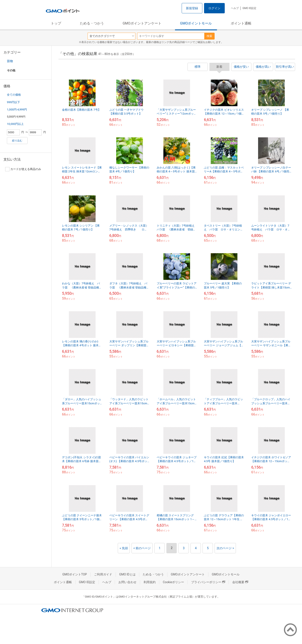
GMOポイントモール (196, 23)
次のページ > (225, 548)
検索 (209, 36)
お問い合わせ (127, 582)
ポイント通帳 (241, 23)
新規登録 (192, 8)
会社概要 (240, 582)
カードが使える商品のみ (23, 169)
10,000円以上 (15, 124)
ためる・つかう (92, 23)
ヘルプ (235, 8)
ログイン (214, 8)
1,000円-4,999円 (17, 110)
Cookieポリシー (173, 582)
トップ (56, 23)
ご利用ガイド (103, 574)
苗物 (10, 61)
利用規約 (150, 582)
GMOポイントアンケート (142, 23)
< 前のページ (142, 548)
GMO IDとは (127, 574)
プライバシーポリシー (208, 582)
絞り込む (17, 141)
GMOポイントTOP (75, 574)
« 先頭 (124, 548)
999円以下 (13, 102)
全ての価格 (14, 95)
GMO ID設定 (249, 8)
